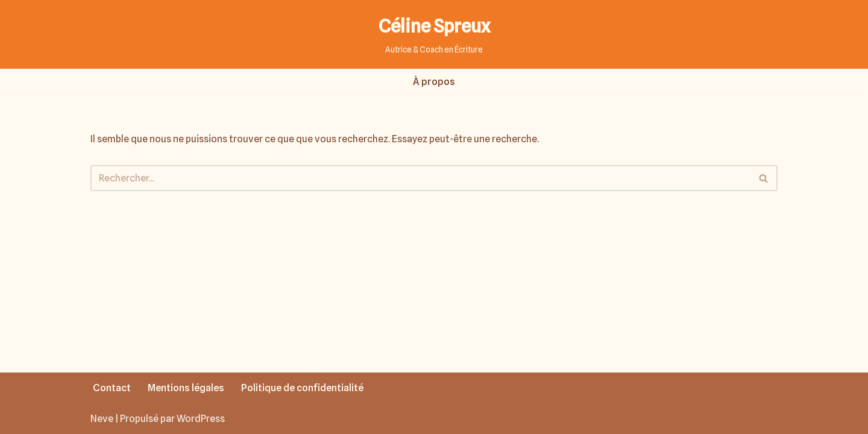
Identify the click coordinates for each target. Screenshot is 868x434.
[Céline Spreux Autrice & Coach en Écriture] (434, 34)
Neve (102, 419)
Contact (112, 388)
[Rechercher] (420, 178)
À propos (434, 82)
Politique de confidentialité (302, 388)
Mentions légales (186, 388)
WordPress (201, 419)
